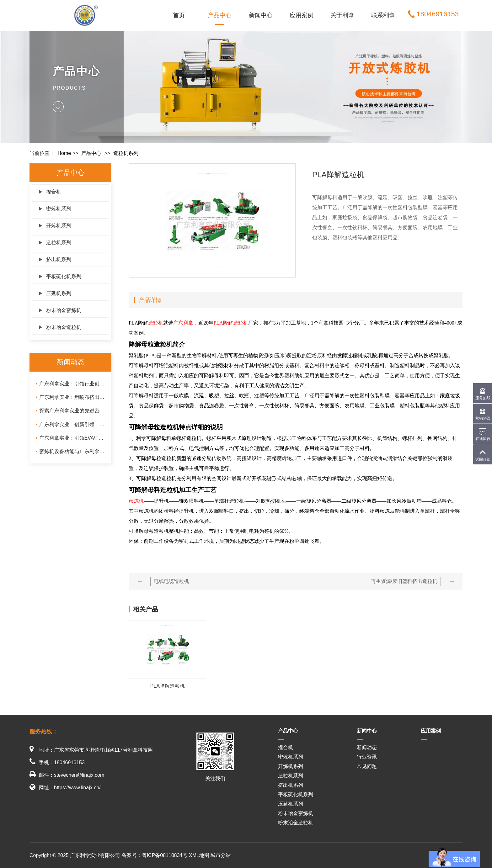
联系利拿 (383, 15)
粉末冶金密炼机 (60, 310)
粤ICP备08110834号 (165, 855)
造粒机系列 (126, 153)
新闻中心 (261, 15)
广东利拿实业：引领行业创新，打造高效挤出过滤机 (70, 384)
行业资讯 (367, 757)
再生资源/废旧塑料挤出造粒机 (404, 581)
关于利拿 (342, 15)
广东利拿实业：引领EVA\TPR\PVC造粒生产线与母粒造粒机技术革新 (70, 438)
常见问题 (367, 766)
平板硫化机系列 (60, 276)
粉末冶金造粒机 (60, 327)
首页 (179, 15)
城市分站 (221, 855)
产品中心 (220, 15)
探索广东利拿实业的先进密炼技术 (70, 411)
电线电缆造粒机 (171, 581)
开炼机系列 (55, 226)
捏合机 (50, 192)
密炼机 (136, 501)
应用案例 (302, 15)
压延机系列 (55, 293)
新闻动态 (367, 747)
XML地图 (199, 855)
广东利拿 (183, 323)
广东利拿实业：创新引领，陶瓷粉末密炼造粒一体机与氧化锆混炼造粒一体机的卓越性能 (70, 424)
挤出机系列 (55, 259)
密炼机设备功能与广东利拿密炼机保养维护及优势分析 (70, 451)
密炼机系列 (55, 209)
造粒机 (156, 323)
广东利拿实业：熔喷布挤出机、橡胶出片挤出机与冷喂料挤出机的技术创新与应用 (70, 397)
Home (64, 153)
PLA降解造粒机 (231, 323)
